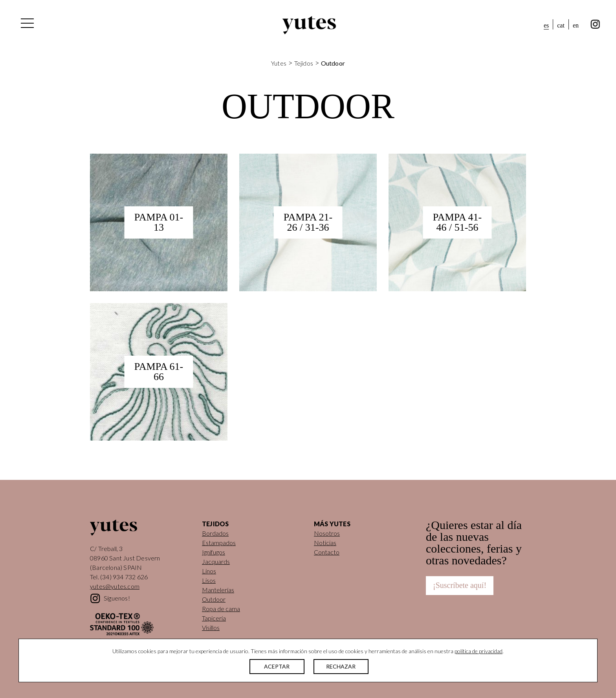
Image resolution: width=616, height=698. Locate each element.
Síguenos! (117, 598)
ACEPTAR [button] (277, 666)
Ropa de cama (221, 609)
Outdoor (214, 599)
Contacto (327, 552)
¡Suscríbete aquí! (460, 585)
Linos (209, 571)
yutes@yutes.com (115, 586)
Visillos (211, 627)
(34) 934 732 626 (124, 577)
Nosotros (327, 533)
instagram (595, 24)
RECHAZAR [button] (341, 666)
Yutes (309, 25)
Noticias (325, 543)
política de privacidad (478, 651)
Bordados (215, 533)
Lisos (209, 580)
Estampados (219, 543)
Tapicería (214, 618)
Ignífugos (214, 552)
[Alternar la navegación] (27, 25)
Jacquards (216, 561)
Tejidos (304, 63)
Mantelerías (218, 590)
